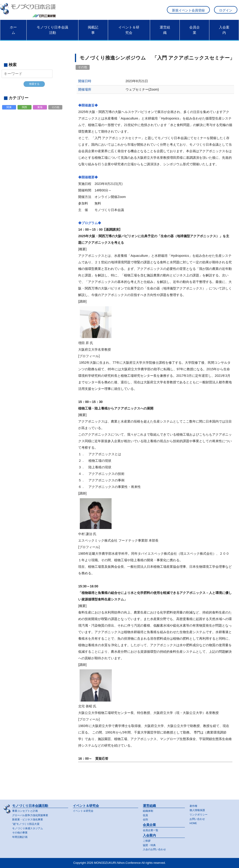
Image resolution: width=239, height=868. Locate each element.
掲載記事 (93, 33)
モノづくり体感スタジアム (29, 828)
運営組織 (165, 33)
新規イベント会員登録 (188, 12)
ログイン (226, 12)
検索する (34, 87)
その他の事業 (21, 832)
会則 (146, 819)
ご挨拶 (147, 840)
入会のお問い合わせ (155, 849)
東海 (40, 111)
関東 (9, 111)
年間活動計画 (21, 837)
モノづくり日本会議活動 (52, 33)
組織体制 (148, 809)
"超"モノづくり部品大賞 (27, 823)
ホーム (13, 33)
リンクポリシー (199, 814)
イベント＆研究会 (129, 33)
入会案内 (224, 33)
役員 (146, 814)
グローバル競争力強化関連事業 (32, 814)
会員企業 (195, 33)
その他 (56, 111)
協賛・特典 (150, 845)
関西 (25, 111)
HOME (194, 823)
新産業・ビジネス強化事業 (29, 819)
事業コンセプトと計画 (26, 809)
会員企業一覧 (151, 829)
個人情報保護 (198, 809)
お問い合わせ (198, 818)
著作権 (194, 804)
